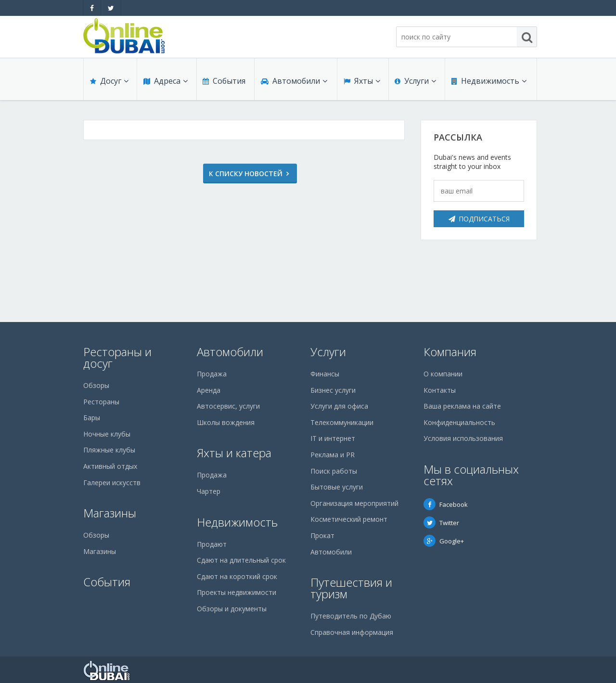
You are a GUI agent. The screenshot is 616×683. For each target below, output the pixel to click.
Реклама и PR (333, 455)
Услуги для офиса (339, 406)
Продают (212, 544)
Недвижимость (488, 83)
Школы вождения (226, 422)
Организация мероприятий (354, 503)
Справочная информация (352, 632)
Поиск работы (334, 471)
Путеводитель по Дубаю (351, 616)
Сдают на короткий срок (237, 576)
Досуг (109, 83)
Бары (92, 418)
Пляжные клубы (109, 450)
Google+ (444, 541)
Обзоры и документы (232, 609)
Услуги (415, 83)
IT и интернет (333, 438)
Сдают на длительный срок (241, 560)
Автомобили (294, 83)
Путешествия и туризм (351, 588)
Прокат (322, 535)
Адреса (165, 83)
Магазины (110, 513)
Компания (450, 352)
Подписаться (479, 219)
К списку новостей (240, 174)
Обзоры (96, 385)
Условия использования (463, 438)
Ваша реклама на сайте (462, 406)
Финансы (325, 374)
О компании (443, 374)
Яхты (361, 83)
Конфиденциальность (459, 422)
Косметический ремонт (349, 519)
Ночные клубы (107, 434)
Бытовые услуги (337, 487)
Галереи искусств (112, 483)
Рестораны (101, 402)
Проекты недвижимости (237, 592)
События (224, 83)
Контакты (440, 390)
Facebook (446, 504)
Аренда (209, 390)
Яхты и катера (234, 453)
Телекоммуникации (342, 422)
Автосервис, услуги (228, 406)
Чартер (209, 491)
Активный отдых (110, 466)
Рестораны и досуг (117, 357)
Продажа (212, 374)
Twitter (441, 523)
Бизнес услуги (333, 390)
